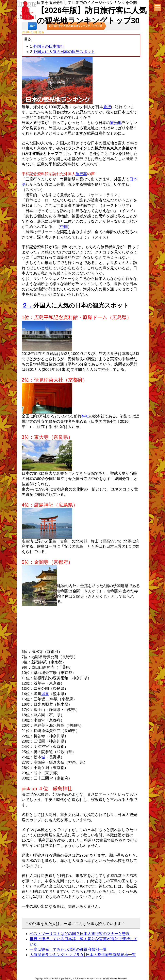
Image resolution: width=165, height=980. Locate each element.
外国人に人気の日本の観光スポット (64, 52)
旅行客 (81, 174)
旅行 (107, 107)
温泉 (45, 694)
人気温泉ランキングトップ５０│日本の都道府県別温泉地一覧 (83, 955)
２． (28, 305)
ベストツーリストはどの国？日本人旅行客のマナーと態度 (80, 934)
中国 (64, 227)
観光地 (116, 123)
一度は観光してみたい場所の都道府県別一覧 (68, 949)
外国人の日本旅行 (49, 46)
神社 (85, 416)
